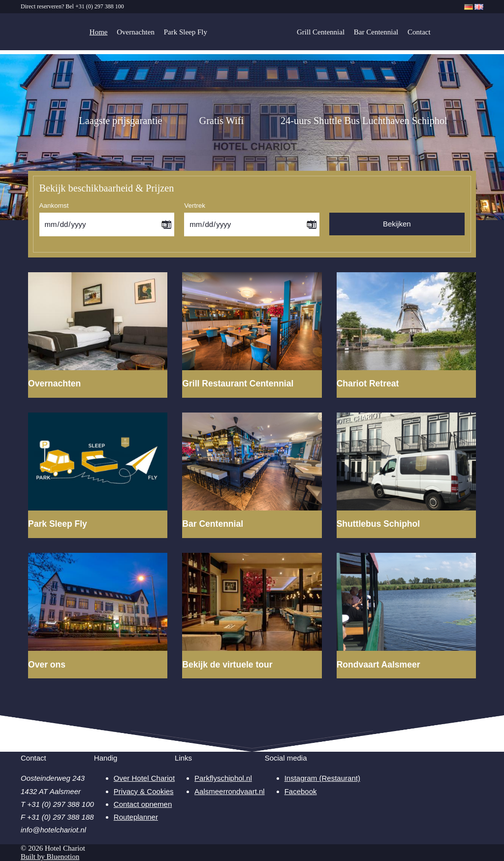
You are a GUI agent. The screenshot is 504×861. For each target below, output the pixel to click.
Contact (419, 32)
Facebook (301, 791)
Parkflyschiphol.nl (223, 778)
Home (99, 32)
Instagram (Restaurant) (322, 778)
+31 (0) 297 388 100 (100, 6)
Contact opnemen (143, 804)
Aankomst (54, 206)
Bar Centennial (376, 32)
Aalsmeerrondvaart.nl (230, 791)
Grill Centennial (321, 32)
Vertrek (195, 206)
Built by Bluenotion (50, 857)
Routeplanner (136, 817)
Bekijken (397, 224)
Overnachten (136, 32)
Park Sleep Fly (186, 32)
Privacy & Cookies (144, 791)
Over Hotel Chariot (144, 778)
